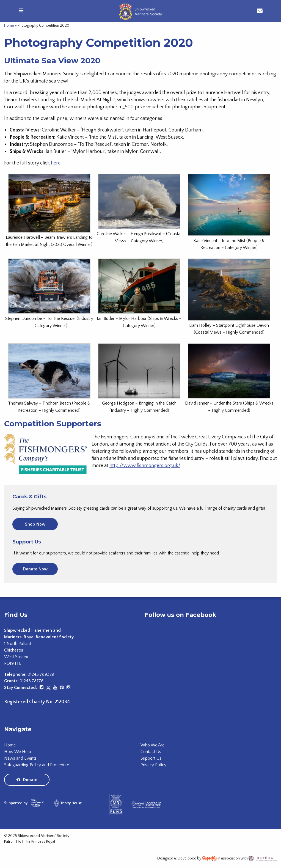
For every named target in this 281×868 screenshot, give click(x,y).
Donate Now (35, 569)
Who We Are (152, 745)
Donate (27, 780)
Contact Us (151, 752)
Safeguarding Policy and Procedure (37, 765)
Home (9, 26)
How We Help (18, 752)
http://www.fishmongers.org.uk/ (145, 466)
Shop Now (35, 524)
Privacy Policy (153, 765)
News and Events (20, 758)
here (56, 163)
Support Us (151, 758)
